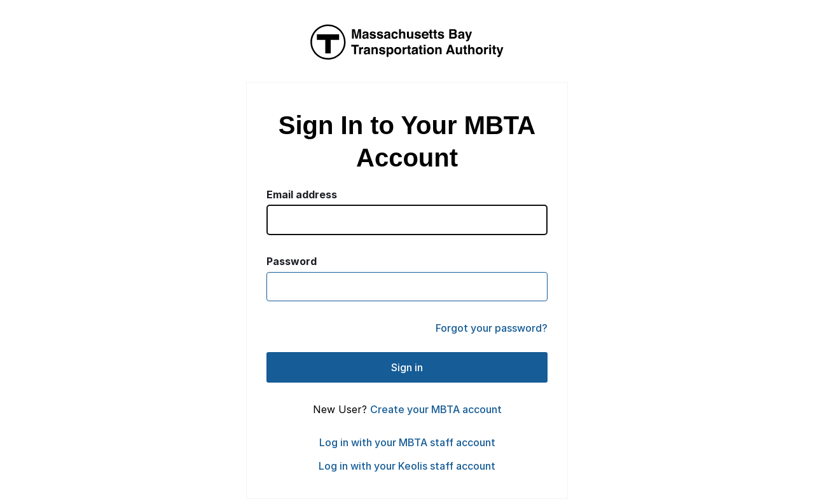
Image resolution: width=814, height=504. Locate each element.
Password (292, 261)
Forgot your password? (492, 328)
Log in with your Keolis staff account (407, 466)
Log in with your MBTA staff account (407, 442)
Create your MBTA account (436, 409)
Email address (302, 194)
